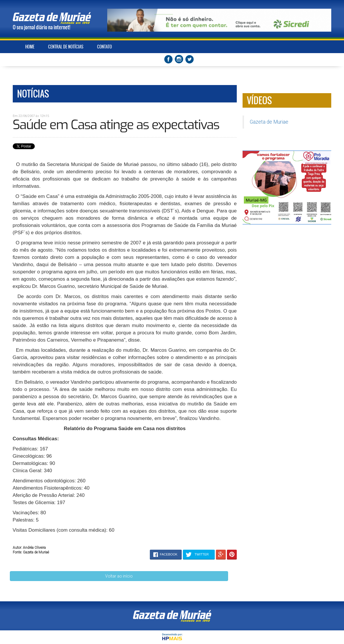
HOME (30, 47)
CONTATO (104, 47)
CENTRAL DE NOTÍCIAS (66, 47)
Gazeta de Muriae (269, 122)
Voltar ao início (119, 576)
